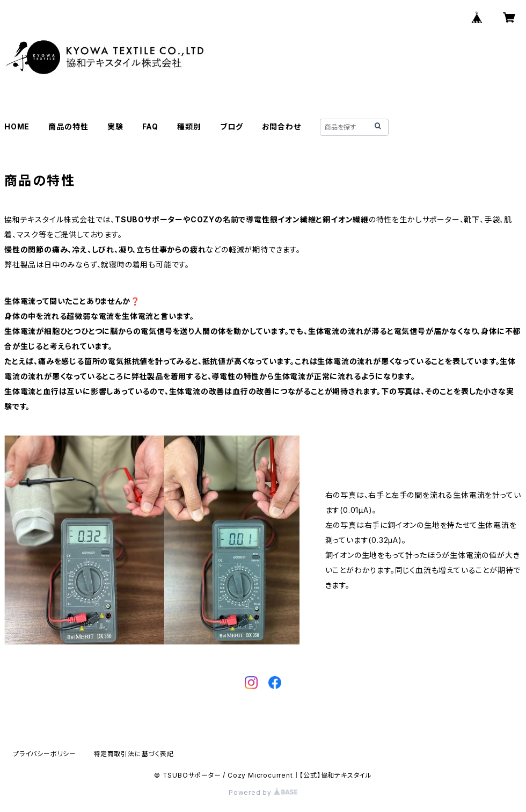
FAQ (150, 126)
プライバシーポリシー (45, 754)
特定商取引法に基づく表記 (134, 754)
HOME (17, 126)
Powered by (263, 792)
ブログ (231, 126)
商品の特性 (68, 126)
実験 (115, 126)
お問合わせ (282, 126)
